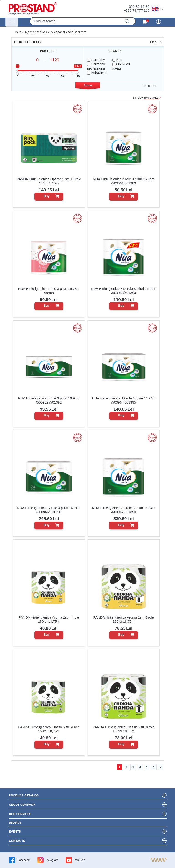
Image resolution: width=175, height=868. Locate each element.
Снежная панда (121, 66)
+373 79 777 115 (137, 10)
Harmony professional (96, 66)
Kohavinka (97, 73)
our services (20, 814)
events (15, 832)
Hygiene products (35, 32)
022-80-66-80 (139, 6)
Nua (117, 60)
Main (18, 32)
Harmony (96, 60)
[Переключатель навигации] (12, 22)
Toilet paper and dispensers (68, 32)
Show (88, 85)
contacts (17, 841)
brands (15, 823)
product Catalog (24, 795)
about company (22, 805)
